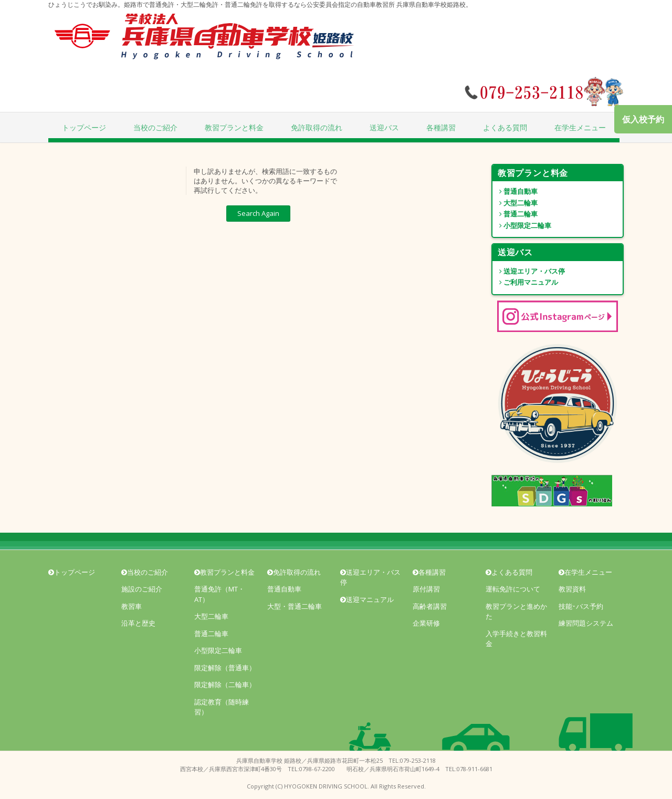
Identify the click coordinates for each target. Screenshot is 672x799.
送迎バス (384, 127)
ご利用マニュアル (525, 282)
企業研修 (426, 623)
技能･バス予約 (581, 606)
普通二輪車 (515, 214)
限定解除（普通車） (225, 668)
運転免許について (513, 589)
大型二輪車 (515, 203)
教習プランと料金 (234, 127)
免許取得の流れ (317, 127)
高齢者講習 (430, 606)
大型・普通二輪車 (295, 606)
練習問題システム (586, 623)
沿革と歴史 (138, 623)
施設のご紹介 (142, 589)
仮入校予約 (643, 119)
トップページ (84, 127)
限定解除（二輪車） (225, 684)
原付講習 (426, 589)
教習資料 (572, 589)
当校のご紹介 (155, 127)
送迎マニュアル (367, 599)
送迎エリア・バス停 (529, 271)
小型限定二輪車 (522, 225)
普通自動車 (515, 191)
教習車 (132, 606)
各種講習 (441, 127)
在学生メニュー (580, 127)
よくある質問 (505, 127)
